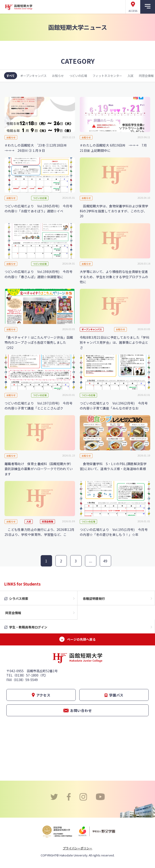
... (91, 561)
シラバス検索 (19, 598)
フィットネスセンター (107, 76)
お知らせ (58, 76)
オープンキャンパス (33, 76)
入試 (130, 76)
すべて (11, 76)
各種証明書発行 (94, 598)
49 (105, 561)
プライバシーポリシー (77, 848)
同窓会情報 (13, 613)
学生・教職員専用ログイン (28, 627)
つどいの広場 (78, 76)
